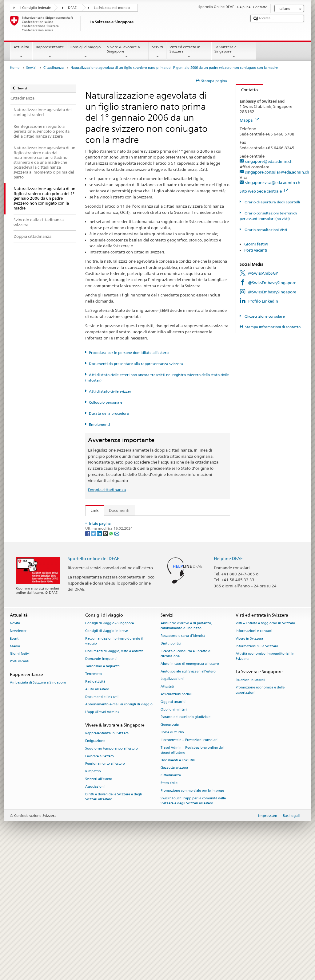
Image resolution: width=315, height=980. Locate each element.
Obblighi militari (174, 840)
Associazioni (95, 918)
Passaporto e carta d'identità (183, 767)
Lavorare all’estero (100, 887)
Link (92, 510)
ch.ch (97, 618)
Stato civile (169, 914)
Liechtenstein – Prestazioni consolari (189, 871)
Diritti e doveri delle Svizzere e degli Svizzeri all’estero (114, 928)
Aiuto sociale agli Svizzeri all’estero (188, 802)
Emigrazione (95, 872)
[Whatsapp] (112, 664)
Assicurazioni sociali (176, 825)
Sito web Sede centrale (264, 191)
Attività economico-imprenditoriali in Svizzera (265, 787)
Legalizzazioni (172, 810)
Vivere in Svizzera (249, 769)
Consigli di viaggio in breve (107, 762)
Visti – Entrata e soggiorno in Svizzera (265, 754)
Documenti (119, 510)
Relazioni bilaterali (250, 811)
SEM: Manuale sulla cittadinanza (122, 541)
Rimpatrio (93, 902)
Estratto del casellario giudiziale (185, 848)
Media (15, 777)
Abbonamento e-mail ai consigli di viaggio (119, 835)
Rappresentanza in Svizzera (107, 864)
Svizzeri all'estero (99, 910)
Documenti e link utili (102, 828)
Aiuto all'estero (97, 820)
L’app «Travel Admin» (102, 843)
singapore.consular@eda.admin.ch (277, 172)
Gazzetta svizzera (174, 899)
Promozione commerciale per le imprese (192, 922)
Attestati (167, 818)
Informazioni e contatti (254, 762)
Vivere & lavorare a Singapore (126, 52)
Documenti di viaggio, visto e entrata (114, 782)
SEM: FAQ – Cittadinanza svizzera (123, 531)
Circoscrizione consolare (264, 316)
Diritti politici (171, 775)
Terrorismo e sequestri (102, 797)
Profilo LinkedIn (263, 301)
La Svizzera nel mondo (112, 8)
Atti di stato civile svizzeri (111, 391)
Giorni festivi (256, 244)
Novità (15, 754)
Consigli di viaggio (85, 52)
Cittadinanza (54, 68)
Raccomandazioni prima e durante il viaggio (114, 772)
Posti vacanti (256, 250)
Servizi (158, 52)
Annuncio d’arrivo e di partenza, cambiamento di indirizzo (186, 757)
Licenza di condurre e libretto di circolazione (186, 784)
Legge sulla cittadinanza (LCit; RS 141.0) (129, 550)
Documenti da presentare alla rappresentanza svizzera (136, 364)
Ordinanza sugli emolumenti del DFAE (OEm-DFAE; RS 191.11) (150, 569)
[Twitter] (94, 664)
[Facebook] (88, 664)
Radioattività (95, 813)
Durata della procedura (109, 413)
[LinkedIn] (100, 664)
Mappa (249, 120)
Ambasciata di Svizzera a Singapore (38, 814)
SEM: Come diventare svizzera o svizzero (129, 522)
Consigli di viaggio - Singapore (110, 754)
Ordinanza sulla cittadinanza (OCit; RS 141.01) (135, 559)
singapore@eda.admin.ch (269, 161)
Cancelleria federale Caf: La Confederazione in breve (140, 637)
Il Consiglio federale (35, 8)
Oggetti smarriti (173, 833)
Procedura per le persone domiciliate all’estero (129, 353)
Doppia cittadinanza (107, 490)
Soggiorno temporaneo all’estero (112, 880)
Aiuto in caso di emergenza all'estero (190, 795)
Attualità (21, 52)
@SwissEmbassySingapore (272, 283)
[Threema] (106, 664)
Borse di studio (172, 863)
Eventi (15, 769)
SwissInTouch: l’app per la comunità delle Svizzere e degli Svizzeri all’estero (193, 932)
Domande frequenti (101, 790)
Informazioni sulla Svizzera (257, 777)
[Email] (117, 664)
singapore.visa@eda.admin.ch (273, 182)
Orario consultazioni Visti (265, 230)
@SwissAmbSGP (263, 273)
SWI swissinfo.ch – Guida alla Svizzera (127, 627)
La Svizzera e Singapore (234, 52)
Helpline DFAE (228, 689)
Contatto (247, 90)
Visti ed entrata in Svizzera (189, 52)
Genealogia (170, 856)
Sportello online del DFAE (94, 689)
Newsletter (18, 762)
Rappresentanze (50, 52)
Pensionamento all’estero (105, 895)
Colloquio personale (106, 402)
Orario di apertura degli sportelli (272, 202)
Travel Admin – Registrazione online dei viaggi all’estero (192, 881)
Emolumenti (99, 424)
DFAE (72, 8)
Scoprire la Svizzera (110, 609)
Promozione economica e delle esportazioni (260, 821)
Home (15, 68)
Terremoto (94, 805)
